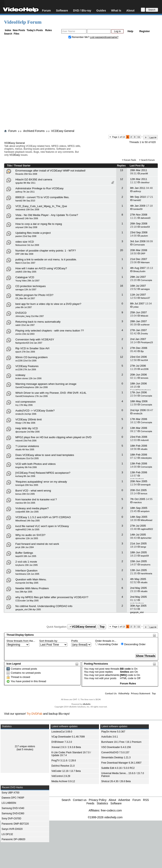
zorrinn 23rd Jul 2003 (25, 334)
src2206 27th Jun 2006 (26, 370)
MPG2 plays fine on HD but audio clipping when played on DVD (53, 437)
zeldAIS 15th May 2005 (26, 272)
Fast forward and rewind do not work (37, 544)
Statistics (102, 803)
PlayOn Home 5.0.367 (113, 732)
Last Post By (138, 166)
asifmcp (137, 191)
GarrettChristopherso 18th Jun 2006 (32, 387)
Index (8, 30)
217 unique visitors (25, 746)
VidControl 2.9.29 (61, 776)
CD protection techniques (31, 286)
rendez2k (138, 413)
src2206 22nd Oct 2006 (26, 361)
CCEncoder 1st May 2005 (27, 601)
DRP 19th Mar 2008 (24, 254)
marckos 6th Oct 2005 (25, 503)
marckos (137, 502)
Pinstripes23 (147, 342)
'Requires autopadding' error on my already (41, 482)
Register (145, 31)
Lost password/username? (104, 37)
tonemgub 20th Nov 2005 (27, 485)
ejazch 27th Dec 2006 (25, 352)
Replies (121, 166)
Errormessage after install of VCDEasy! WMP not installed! (50, 171)
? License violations (27, 446)
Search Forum (148, 160)
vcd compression (26, 402)
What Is (116, 10)
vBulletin (87, 704)
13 (122, 170)
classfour (145, 182)
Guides (101, 10)
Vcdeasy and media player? (32, 508)
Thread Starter (22, 166)
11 (139, 137)
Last (153, 137)
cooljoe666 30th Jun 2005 (27, 512)
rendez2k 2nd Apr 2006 (26, 414)
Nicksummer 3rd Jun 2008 (27, 245)
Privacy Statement (141, 693)
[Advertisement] (38, 85)
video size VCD (25, 242)
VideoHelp (124, 693)
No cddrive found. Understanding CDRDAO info (44, 606)
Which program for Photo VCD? (34, 295)
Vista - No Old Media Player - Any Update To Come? (47, 215)
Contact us (80, 800)
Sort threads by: (49, 641)
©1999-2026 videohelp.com (105, 817)
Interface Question (26, 571)
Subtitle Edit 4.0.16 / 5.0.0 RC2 (118, 768)
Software (62, 10)
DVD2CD (21, 313)
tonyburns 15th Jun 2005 (27, 565)
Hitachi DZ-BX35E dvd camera (34, 179)
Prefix (75, 641)
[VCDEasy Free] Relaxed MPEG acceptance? (43, 473)
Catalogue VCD (25, 277)
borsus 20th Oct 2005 (25, 494)
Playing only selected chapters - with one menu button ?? (50, 331)
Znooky (144, 334)
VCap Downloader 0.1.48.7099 (68, 737)
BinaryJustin (139, 271)
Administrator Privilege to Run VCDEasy (39, 188)
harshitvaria (146, 573)
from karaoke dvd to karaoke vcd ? (36, 499)
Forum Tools (130, 160)
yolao (136, 307)
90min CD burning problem (31, 357)
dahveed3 (145, 218)
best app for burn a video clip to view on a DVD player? (48, 304)
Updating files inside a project (33, 233)
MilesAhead (146, 520)
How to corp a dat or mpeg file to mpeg (39, 224)
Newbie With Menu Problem (32, 588)
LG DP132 (7, 834)
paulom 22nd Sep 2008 (26, 236)
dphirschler (146, 538)
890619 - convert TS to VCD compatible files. (42, 197)
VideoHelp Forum (23, 22)
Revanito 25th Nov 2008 (26, 174)
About (130, 10)
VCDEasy (15, 155)
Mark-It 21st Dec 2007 (25, 263)
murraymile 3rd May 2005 (27, 583)
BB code (125, 669)
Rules (48, 30)
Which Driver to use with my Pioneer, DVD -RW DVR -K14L (51, 393)
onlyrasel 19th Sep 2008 (26, 227)
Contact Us (111, 693)
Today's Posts (35, 30)
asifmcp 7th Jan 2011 (25, 192)
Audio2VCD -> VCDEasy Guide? (35, 411)
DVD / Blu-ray (82, 10)
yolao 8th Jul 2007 (24, 307)
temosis (144, 378)
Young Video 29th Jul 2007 (27, 281)
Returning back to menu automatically (38, 322)
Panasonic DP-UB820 (13, 839)
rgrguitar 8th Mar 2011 (25, 183)
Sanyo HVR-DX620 (12, 829)
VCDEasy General (63, 131)
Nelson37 (145, 298)
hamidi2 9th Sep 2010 (25, 201)
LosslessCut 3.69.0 (62, 732)
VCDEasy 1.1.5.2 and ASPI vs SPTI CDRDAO (43, 517)
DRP (143, 254)
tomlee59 (138, 209)
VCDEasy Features (27, 366)
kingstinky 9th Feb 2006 (26, 467)
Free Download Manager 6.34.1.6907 (121, 763)
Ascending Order (107, 644)
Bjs (142, 351)
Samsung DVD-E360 (13, 813)
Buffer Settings (24, 553)
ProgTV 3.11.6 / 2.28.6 (64, 761)
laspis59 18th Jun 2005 (26, 556)
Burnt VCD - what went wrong (33, 491)
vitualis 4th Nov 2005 (25, 450)
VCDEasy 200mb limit (29, 419)
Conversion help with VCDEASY (35, 339)
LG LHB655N (9, 803)
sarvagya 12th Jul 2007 (26, 290)
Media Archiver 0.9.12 (63, 781)
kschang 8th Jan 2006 (25, 476)
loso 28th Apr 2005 (24, 592)
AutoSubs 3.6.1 (110, 737)
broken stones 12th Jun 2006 (28, 378)
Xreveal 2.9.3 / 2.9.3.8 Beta (66, 747)
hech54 (144, 360)
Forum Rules (128, 683)
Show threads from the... (21, 641)
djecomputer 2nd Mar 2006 (28, 432)
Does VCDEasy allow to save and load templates (45, 455)
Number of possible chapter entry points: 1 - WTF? (46, 251)
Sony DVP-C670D (11, 819)
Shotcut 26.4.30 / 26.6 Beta (116, 781)
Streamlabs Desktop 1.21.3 (116, 758)
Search (8, 34)
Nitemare (145, 262)
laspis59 (145, 556)
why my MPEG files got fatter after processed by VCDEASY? (52, 597)
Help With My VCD (27, 428)
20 (122, 250)
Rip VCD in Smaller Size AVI (32, 348)
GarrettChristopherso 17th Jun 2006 (32, 396)
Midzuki (144, 316)
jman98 (144, 174)
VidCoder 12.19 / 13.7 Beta (66, 771)
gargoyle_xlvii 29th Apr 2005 (28, 610)
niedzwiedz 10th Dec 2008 (27, 210)
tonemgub (145, 485)
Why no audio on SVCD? (30, 535)
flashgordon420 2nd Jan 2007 (29, 343)
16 (122, 286)
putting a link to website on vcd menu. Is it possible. (46, 259)
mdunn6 (145, 440)
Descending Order (133, 644)
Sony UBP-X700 (10, 793)
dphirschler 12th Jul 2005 (27, 538)
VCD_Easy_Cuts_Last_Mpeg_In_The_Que (41, 206)
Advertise (124, 800)
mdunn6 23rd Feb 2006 (26, 441)
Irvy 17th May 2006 (24, 405)
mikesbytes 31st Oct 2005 (27, 458)
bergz (143, 547)
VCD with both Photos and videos (36, 464)
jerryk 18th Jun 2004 (25, 547)
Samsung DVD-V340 (13, 808)
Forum (46, 10)
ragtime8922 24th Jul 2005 (27, 530)
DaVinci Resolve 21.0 (63, 766)
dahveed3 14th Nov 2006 (27, 218)
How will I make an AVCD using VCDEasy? (41, 268)
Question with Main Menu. (31, 579)
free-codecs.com (111, 810)
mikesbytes (146, 458)
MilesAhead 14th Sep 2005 (28, 521)
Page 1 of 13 (118, 137)
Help (130, 31)
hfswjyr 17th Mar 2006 (25, 423)
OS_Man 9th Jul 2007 (25, 298)
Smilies (125, 672)
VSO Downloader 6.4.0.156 (116, 747)
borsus (144, 493)
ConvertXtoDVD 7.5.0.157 (115, 752)
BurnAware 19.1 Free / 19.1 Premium (121, 742)
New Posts (19, 30)
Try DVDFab (35, 714)
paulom (144, 236)
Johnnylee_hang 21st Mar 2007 (30, 316)
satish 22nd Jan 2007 (25, 325)
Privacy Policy (98, 800)
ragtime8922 (147, 529)
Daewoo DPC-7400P (13, 798)
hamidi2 (137, 200)
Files (17, 34)
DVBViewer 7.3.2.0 (62, 742)
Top (102, 627)
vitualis (144, 449)
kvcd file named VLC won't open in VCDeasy (42, 526)
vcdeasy (20, 375)
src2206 (144, 369)
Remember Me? (79, 37)
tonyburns (145, 565)
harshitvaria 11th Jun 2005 (27, 574)
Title (9, 166)
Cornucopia (139, 245)
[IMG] (123, 675)
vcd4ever (145, 325)
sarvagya (145, 289)
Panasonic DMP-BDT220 (15, 824)
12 (122, 179)
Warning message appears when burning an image (46, 384)
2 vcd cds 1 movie (26, 562)
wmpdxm (145, 511)
